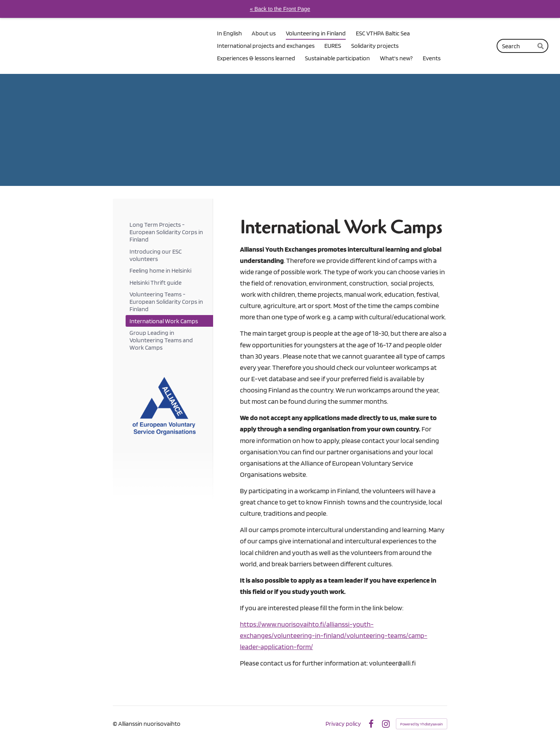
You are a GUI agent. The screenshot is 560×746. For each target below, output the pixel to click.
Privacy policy (343, 724)
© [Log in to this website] (115, 724)
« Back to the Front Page (280, 9)
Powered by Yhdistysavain (422, 724)
